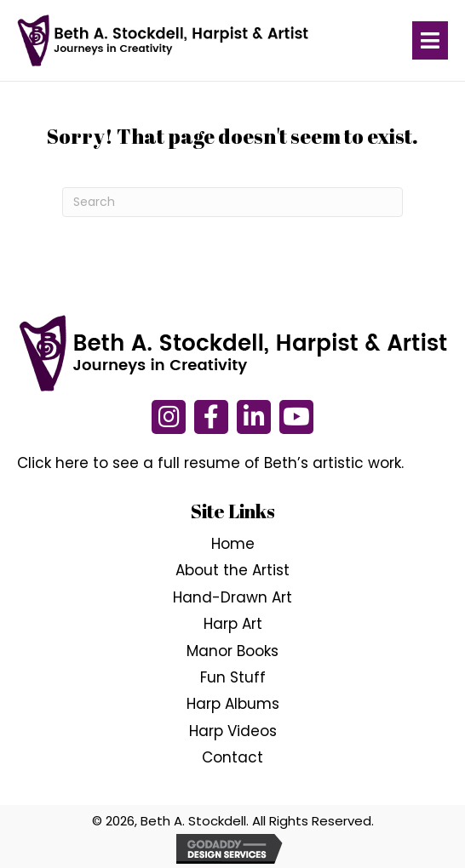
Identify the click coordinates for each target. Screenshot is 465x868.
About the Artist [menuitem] (232, 571)
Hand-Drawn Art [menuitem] (232, 597)
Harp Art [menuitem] (233, 624)
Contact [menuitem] (232, 757)
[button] (169, 417)
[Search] (232, 202)
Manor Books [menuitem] (232, 651)
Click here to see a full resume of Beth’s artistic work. (210, 463)
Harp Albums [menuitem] (233, 705)
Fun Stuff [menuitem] (233, 677)
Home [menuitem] (233, 544)
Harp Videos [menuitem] (233, 731)
